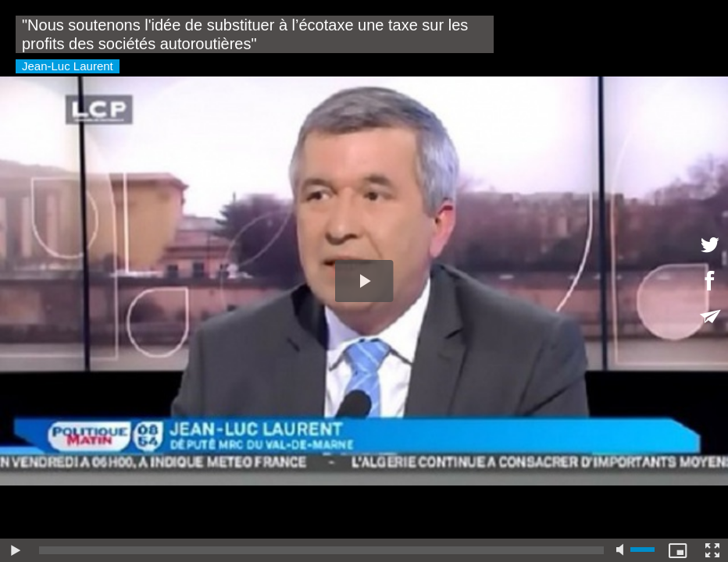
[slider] (321, 550)
